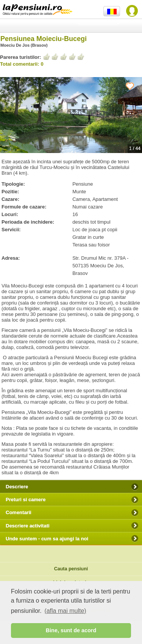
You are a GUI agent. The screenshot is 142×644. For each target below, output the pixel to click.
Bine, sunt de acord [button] (71, 630)
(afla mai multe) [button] (65, 611)
